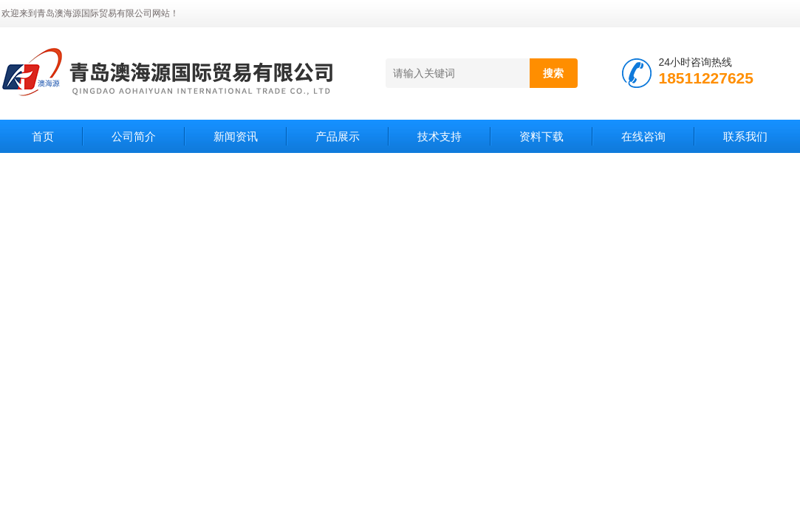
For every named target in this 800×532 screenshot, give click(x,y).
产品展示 (338, 136)
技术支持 (440, 136)
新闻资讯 (236, 136)
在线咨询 (643, 136)
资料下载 (541, 136)
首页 (43, 136)
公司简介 (134, 136)
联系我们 (745, 136)
